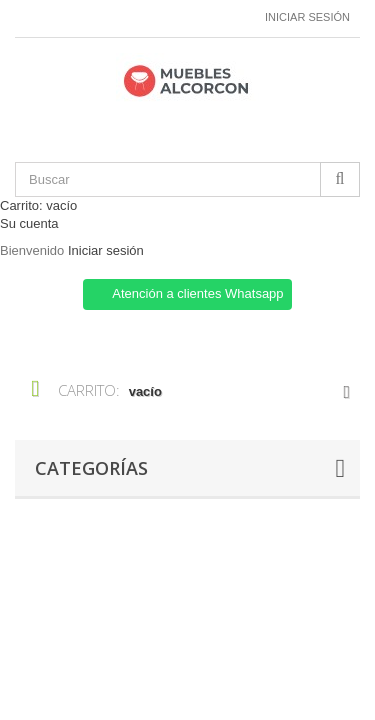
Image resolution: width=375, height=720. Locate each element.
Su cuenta (29, 223)
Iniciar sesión (307, 17)
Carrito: (38, 205)
